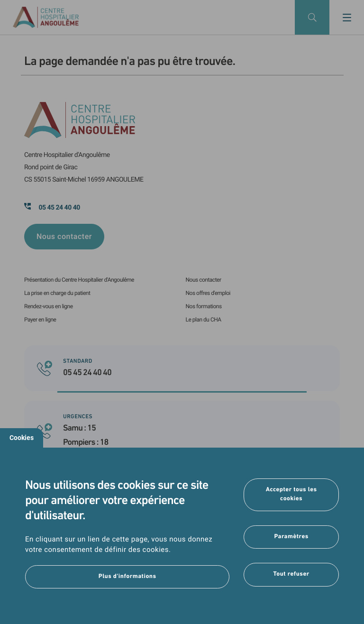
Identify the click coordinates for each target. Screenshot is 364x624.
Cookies (22, 438)
